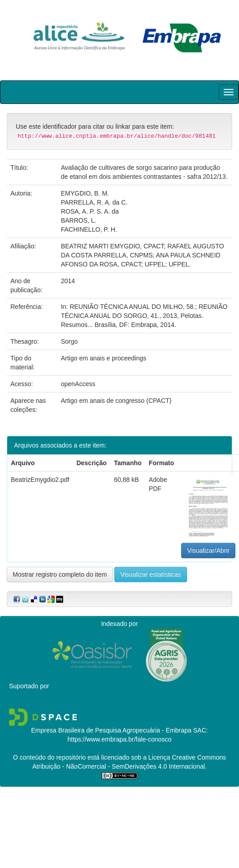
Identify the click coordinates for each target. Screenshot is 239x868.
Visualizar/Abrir (208, 551)
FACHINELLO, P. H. (89, 229)
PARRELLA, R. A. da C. (94, 202)
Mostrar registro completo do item (60, 574)
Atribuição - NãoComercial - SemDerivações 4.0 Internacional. (120, 766)
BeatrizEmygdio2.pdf (40, 480)
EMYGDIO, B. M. (85, 193)
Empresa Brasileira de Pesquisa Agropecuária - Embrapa (111, 730)
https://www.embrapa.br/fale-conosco (119, 739)
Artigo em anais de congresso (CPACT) (116, 401)
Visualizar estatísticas (150, 574)
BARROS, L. (79, 220)
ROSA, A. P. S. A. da (90, 211)
